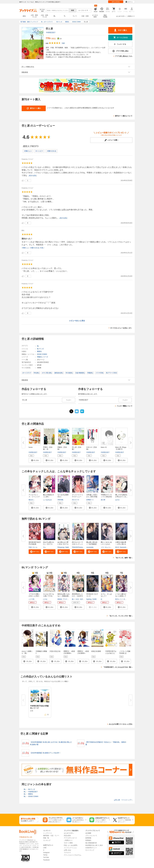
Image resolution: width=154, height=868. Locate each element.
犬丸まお (126, 599)
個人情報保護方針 (91, 843)
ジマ (102, 547)
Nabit (67, 547)
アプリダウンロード (70, 838)
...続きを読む (32, 175)
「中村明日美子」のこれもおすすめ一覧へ (117, 667)
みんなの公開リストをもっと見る (121, 724)
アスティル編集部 (69, 599)
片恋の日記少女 (55, 651)
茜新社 (39, 351)
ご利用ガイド (131, 16)
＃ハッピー (39, 151)
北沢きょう (84, 599)
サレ (45, 547)
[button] (35, 460)
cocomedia (90, 547)
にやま (45, 599)
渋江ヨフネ (76, 500)
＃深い (42, 248)
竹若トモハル (33, 547)
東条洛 (60, 599)
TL (65, 16)
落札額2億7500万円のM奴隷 (35, 543)
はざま (117, 500)
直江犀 (103, 500)
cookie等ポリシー (91, 848)
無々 (73, 599)
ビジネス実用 (95, 16)
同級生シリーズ (43, 357)
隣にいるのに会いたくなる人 (106, 543)
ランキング (47, 840)
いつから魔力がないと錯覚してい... (121, 596)
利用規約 (88, 840)
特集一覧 (46, 838)
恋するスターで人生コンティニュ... (77, 544)
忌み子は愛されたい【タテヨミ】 (49, 544)
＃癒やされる (51, 151)
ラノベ (75, 16)
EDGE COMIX (42, 354)
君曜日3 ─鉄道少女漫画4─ (69, 652)
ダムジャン (108, 547)
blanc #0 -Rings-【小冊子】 (121, 448)
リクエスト (67, 853)
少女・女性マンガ (45, 16)
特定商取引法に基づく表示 (94, 845)
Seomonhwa (124, 547)
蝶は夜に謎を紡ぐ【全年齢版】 (92, 543)
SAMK (95, 599)
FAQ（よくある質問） (71, 845)
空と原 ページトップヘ (123, 800)
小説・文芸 (85, 16)
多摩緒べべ (90, 500)
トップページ (48, 833)
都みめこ (32, 500)
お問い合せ (67, 850)
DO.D (117, 547)
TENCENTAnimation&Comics (81, 547)
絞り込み (42, 10)
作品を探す (67, 836)
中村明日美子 (51, 33)
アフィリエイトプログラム (73, 855)
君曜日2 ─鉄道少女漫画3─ (83, 652)
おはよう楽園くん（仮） (27, 652)
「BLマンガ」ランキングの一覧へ (120, 616)
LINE (45, 848)
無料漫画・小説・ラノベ (51, 836)
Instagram (46, 853)
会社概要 (88, 833)
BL (55, 16)
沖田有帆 (60, 500)
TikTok (45, 855)
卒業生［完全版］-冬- (48, 448)
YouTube (46, 857)
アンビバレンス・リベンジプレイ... (34, 497)
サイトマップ (90, 850)
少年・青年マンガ (34, 16)
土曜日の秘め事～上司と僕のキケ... (121, 544)
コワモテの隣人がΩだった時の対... (34, 596)
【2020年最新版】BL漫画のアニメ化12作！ (45, 753)
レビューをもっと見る (77, 321)
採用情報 (88, 838)
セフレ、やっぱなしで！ (106, 595)
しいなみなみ (47, 500)
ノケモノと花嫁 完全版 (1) (125, 652)
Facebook (46, 860)
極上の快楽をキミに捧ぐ (49, 496)
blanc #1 (104, 447)
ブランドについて (91, 836)
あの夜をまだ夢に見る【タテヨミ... (63, 544)
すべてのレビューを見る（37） (121, 328)
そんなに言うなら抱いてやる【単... (49, 596)
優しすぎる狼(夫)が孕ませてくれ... (121, 496)
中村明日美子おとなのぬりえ (111, 652)
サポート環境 (68, 843)
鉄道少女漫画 (96, 651)
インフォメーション (70, 848)
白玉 (77, 599)
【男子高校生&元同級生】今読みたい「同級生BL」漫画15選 (106, 743)
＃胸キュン (28, 151)
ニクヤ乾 (32, 599)
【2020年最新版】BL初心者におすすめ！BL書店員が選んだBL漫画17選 (51, 743)
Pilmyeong (61, 547)
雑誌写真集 (105, 16)
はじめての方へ (121, 16)
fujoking (89, 599)
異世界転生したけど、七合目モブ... (77, 596)
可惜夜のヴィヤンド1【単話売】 (107, 496)
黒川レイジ (119, 599)
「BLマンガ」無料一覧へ (124, 558)
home (31, 447)
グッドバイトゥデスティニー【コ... (77, 497)
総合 (24, 16)
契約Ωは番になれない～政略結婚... (64, 595)
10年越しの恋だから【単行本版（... (92, 497)
